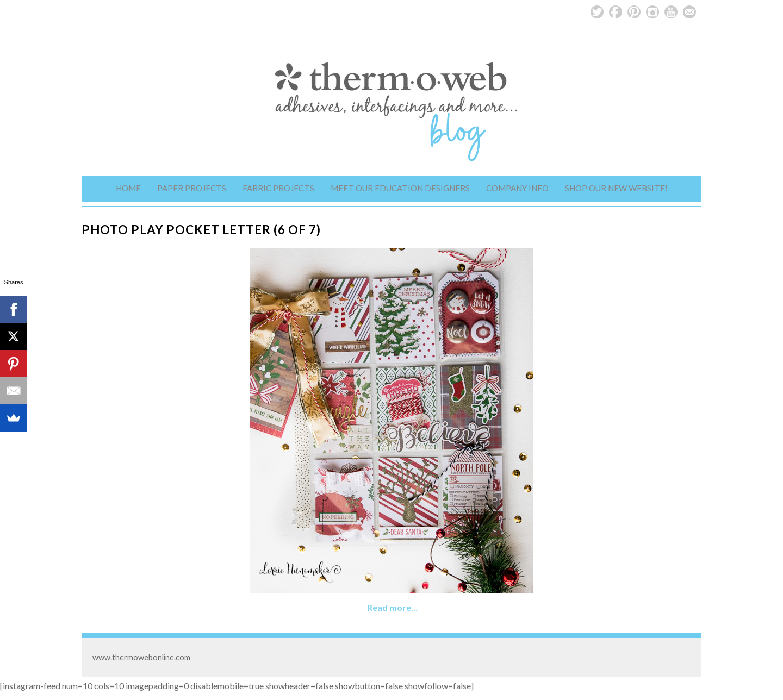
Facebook (616, 12)
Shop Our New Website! (616, 188)
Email (689, 12)
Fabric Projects (278, 188)
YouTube (671, 12)
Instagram (652, 12)
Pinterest (634, 12)
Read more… (392, 607)
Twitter (597, 12)
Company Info (517, 188)
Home (128, 188)
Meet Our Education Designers (400, 188)
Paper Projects (192, 188)
